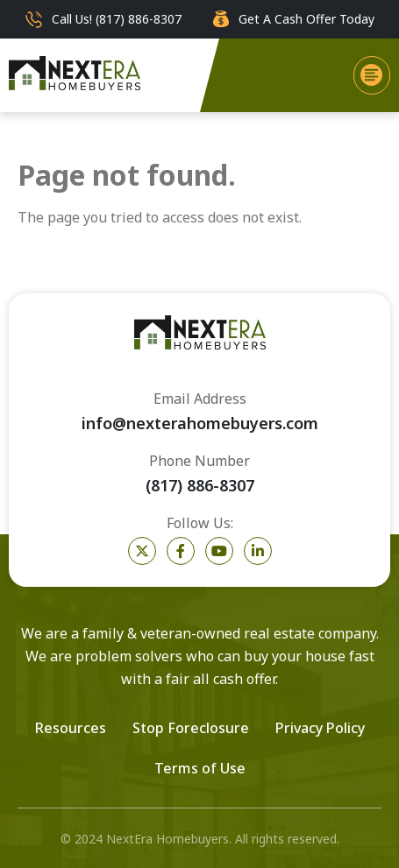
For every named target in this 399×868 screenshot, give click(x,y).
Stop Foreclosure (191, 728)
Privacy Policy (320, 728)
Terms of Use (200, 768)
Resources (71, 728)
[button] (372, 75)
